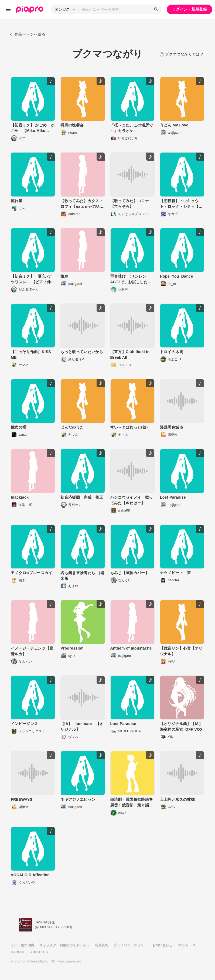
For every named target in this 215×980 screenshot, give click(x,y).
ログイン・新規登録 (190, 9)
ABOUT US (39, 952)
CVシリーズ (187, 945)
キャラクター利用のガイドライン (64, 945)
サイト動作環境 (22, 945)
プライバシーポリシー (130, 945)
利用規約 (102, 945)
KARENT (18, 952)
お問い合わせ (162, 945)
